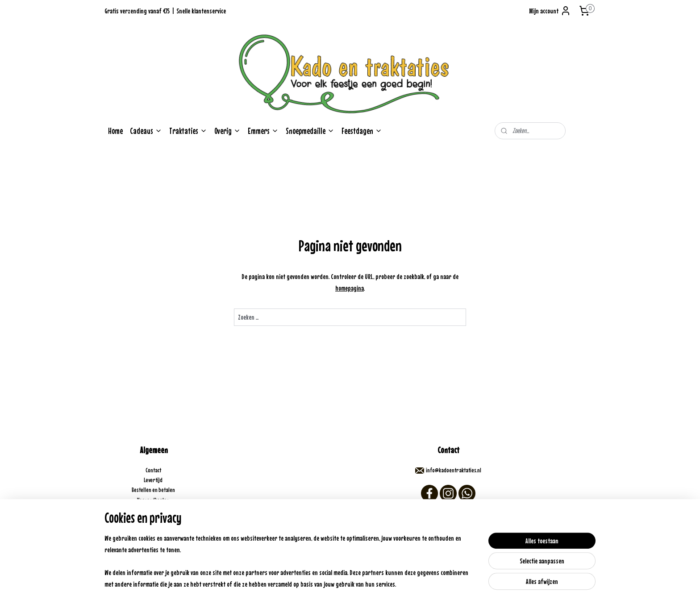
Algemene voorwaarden (154, 530)
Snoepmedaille (310, 131)
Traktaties (188, 131)
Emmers (263, 131)
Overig (227, 131)
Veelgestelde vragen (154, 520)
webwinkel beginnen (367, 579)
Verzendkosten (154, 500)
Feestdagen (362, 131)
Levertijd (154, 480)
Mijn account (550, 11)
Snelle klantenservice (201, 11)
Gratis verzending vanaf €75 (137, 11)
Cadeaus (146, 131)
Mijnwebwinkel (414, 579)
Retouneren (154, 510)
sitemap (335, 579)
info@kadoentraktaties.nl (454, 470)
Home (115, 131)
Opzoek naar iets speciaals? (154, 540)
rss (347, 579)
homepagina (350, 288)
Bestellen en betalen (154, 490)
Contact (154, 470)
